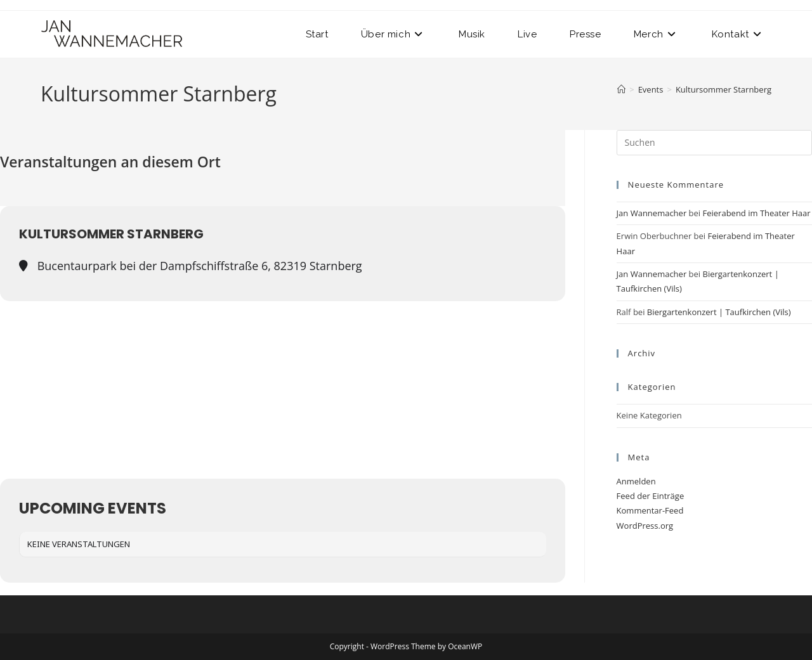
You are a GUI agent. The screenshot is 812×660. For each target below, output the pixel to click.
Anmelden (636, 481)
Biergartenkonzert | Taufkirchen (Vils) (719, 312)
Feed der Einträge (651, 496)
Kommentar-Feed (650, 510)
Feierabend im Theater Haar (757, 213)
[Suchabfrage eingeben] (714, 143)
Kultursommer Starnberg (724, 89)
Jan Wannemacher (652, 213)
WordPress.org (645, 526)
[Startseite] (621, 89)
